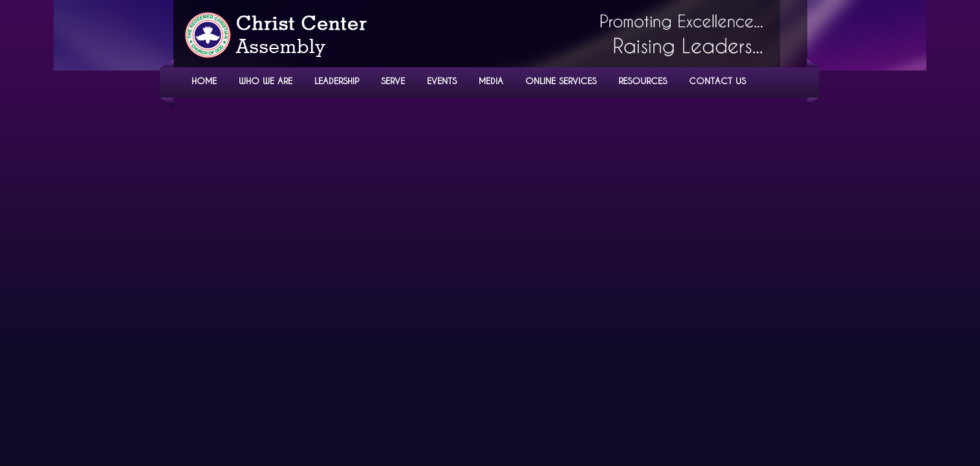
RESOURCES (643, 81)
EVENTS (442, 81)
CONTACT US (717, 81)
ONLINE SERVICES (561, 81)
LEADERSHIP (337, 81)
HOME (204, 81)
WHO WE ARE (266, 81)
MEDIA (491, 81)
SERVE (393, 81)
